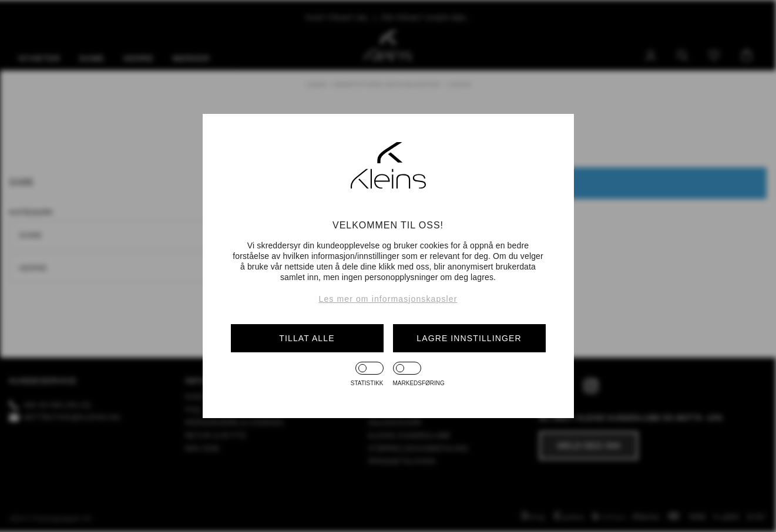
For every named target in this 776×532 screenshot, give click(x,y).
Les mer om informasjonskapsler (388, 299)
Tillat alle (307, 338)
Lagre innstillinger (469, 338)
